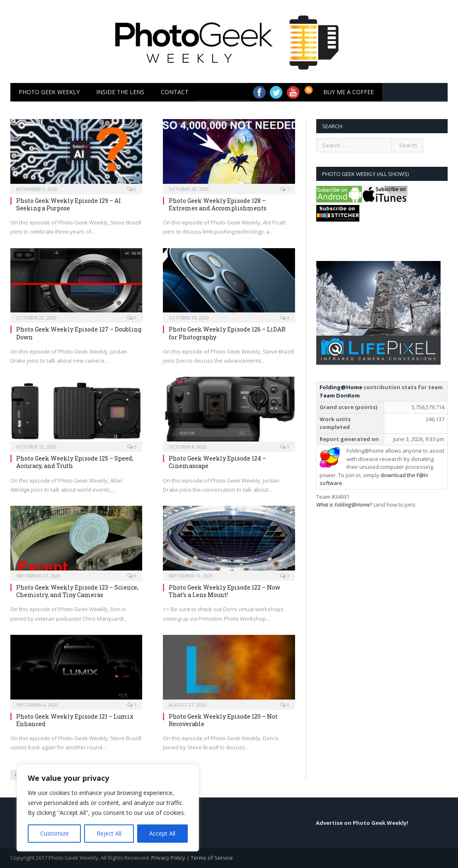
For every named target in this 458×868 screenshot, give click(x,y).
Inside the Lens (120, 92)
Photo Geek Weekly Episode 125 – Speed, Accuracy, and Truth (75, 462)
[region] (108, 808)
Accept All (162, 833)
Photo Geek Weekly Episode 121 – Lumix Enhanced (75, 720)
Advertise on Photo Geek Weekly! (362, 823)
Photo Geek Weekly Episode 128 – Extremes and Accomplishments (218, 204)
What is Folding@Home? (344, 505)
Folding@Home (341, 387)
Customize (55, 833)
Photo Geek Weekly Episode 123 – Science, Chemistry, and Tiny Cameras (77, 591)
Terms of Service (212, 858)
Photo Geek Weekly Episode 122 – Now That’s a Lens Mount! (224, 591)
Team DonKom (340, 395)
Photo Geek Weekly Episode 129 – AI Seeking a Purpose (69, 204)
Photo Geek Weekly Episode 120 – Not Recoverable (223, 720)
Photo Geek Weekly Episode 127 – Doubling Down (79, 333)
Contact (175, 92)
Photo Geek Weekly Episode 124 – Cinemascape (217, 462)
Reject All (109, 833)
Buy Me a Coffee (349, 92)
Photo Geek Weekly (49, 92)
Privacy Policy (168, 858)
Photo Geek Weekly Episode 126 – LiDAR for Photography (227, 333)
